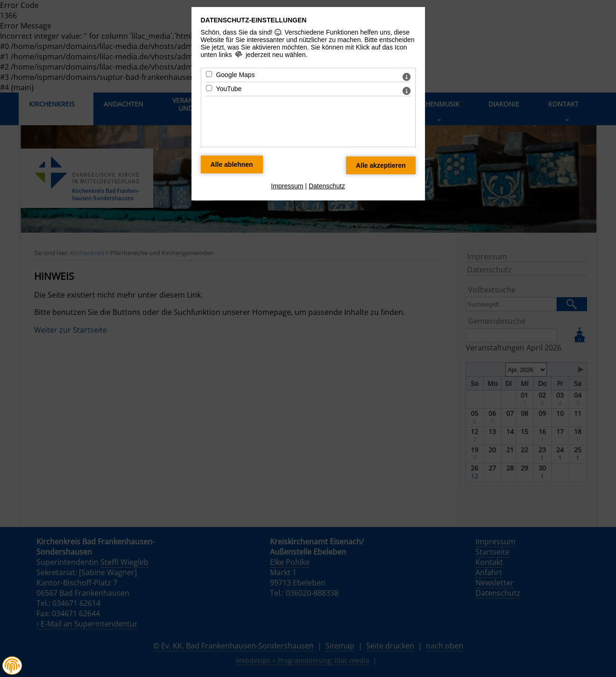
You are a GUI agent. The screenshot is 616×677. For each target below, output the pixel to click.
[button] (12, 666)
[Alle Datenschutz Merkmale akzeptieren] (381, 165)
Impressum (287, 186)
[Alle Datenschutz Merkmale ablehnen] (232, 164)
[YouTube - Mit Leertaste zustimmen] (209, 88)
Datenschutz (327, 186)
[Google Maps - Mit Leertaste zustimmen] (209, 74)
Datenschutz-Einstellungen (254, 20)
